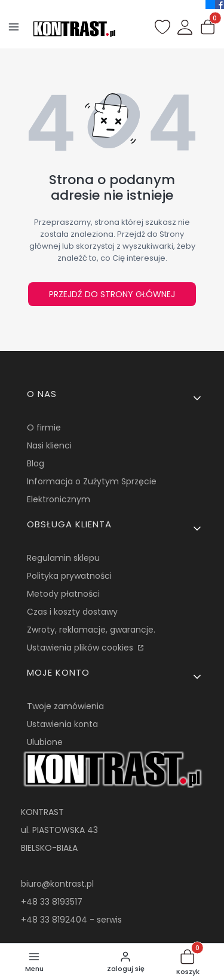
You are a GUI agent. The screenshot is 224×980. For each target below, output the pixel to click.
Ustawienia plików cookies (81, 648)
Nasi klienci (49, 445)
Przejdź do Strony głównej (112, 294)
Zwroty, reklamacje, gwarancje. (91, 630)
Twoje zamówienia (65, 706)
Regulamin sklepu (63, 558)
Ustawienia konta (62, 724)
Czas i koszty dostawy (72, 612)
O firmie (44, 428)
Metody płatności (63, 594)
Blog (36, 463)
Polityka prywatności (69, 576)
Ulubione (45, 742)
